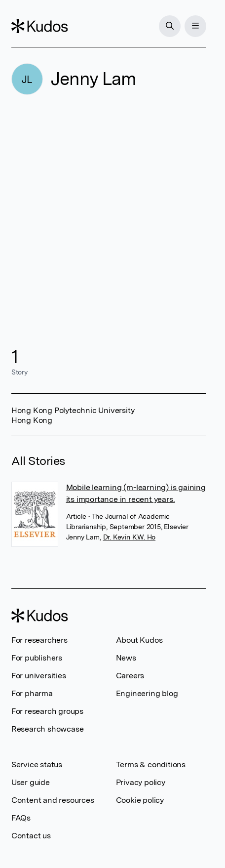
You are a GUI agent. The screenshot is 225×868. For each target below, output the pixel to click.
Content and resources (53, 800)
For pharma (32, 693)
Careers (130, 676)
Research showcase (48, 729)
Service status (37, 765)
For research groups (47, 711)
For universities (39, 676)
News (126, 658)
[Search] (170, 26)
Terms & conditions (151, 765)
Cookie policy (140, 800)
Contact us (31, 836)
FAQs (21, 818)
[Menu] (195, 26)
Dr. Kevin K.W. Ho (130, 537)
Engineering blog (147, 693)
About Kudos (139, 640)
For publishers (37, 658)
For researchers (39, 640)
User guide (31, 782)
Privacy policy (141, 782)
